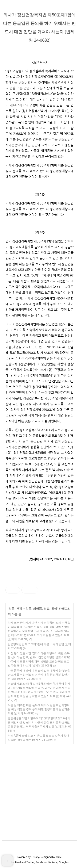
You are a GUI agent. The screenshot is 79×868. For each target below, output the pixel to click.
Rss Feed (16, 862)
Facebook (41, 862)
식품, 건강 (15, 609)
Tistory (35, 857)
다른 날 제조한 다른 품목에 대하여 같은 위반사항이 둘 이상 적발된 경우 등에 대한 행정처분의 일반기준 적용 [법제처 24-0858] (39, 709)
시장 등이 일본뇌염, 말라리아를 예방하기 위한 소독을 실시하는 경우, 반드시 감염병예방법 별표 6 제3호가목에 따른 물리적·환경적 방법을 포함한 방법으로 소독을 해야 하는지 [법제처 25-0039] (39, 659)
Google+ (64, 862)
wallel (59, 857)
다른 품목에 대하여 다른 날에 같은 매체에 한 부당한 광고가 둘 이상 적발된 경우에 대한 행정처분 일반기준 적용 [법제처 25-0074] (39, 675)
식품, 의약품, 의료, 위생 (41, 609)
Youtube (53, 862)
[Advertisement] (39, 791)
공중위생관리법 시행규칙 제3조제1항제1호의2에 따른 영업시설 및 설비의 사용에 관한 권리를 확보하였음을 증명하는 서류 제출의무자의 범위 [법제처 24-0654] (39, 724)
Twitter (30, 862)
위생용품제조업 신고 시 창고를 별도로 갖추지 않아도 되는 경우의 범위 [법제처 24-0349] (38, 738)
